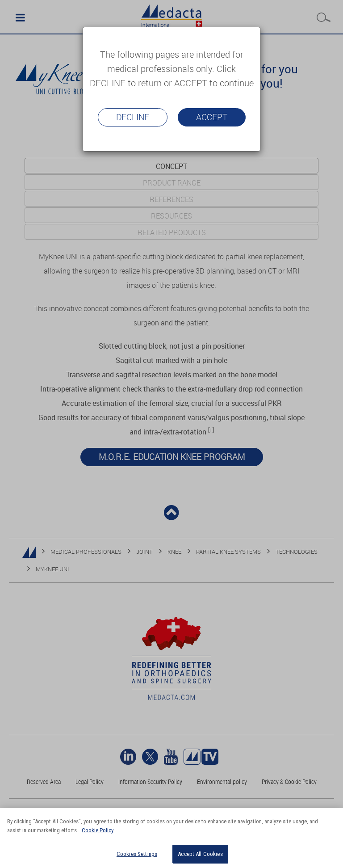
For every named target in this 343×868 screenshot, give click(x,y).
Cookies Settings (137, 854)
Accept (212, 117)
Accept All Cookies (200, 854)
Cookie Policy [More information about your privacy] (98, 830)
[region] (171, 838)
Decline (133, 117)
